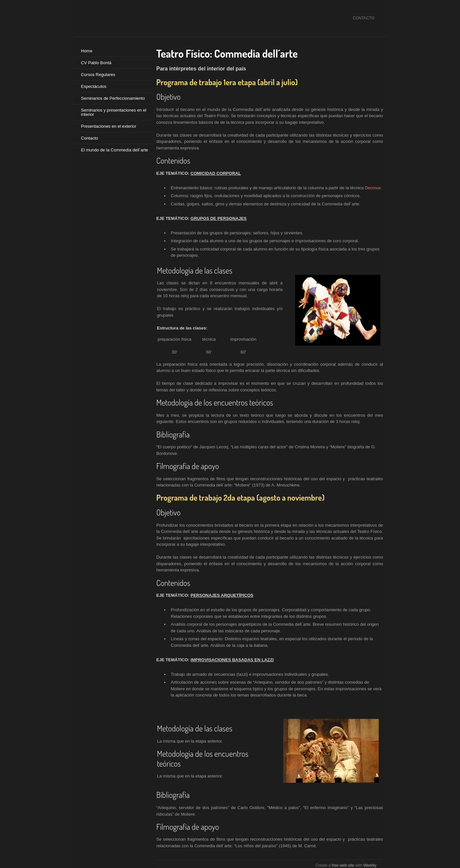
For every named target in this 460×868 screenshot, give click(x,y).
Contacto (89, 138)
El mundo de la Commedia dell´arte (115, 150)
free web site (343, 865)
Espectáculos (94, 86)
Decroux (373, 188)
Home (87, 51)
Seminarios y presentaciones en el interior (114, 112)
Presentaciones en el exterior (109, 126)
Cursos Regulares (98, 75)
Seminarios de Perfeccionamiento (113, 98)
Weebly (370, 865)
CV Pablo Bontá (96, 63)
